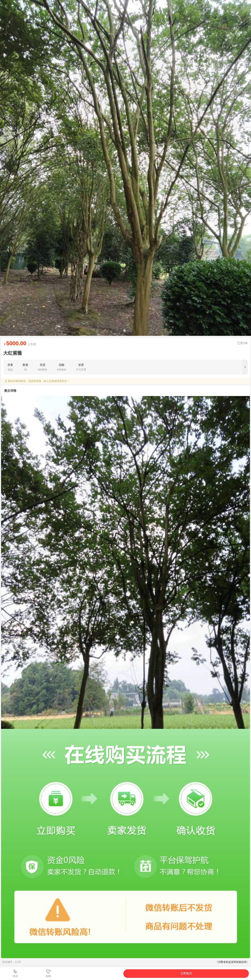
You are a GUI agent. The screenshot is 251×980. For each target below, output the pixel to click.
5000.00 (16, 343)
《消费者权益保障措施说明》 (232, 962)
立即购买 (186, 973)
